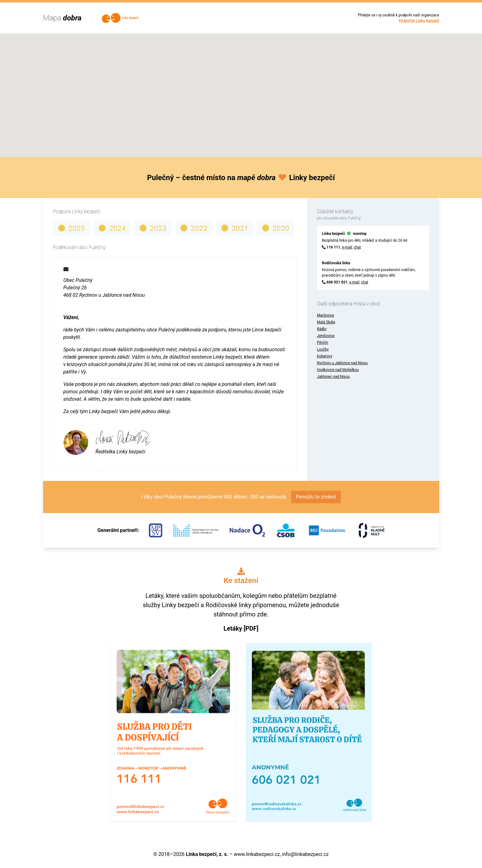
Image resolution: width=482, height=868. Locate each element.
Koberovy (325, 356)
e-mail (347, 247)
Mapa (62, 18)
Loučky (323, 349)
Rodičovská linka (336, 263)
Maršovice (326, 315)
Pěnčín (323, 343)
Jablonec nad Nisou (333, 377)
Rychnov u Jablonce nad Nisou (342, 363)
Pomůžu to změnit (316, 497)
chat (357, 247)
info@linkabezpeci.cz (305, 854)
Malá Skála (326, 322)
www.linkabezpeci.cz (257, 854)
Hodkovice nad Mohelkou (338, 370)
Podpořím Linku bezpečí (419, 21)
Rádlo (322, 329)
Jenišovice (326, 336)
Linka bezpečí (333, 234)
